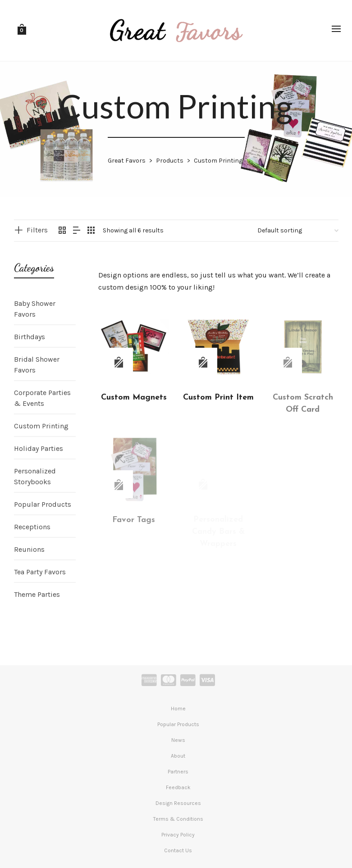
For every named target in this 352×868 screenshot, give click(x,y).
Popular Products (43, 504)
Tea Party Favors (40, 572)
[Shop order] (298, 231)
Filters (37, 230)
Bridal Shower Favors (37, 365)
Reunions (29, 549)
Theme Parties (37, 594)
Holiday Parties (39, 448)
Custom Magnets (134, 398)
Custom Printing (41, 426)
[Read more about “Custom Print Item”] (203, 362)
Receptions (32, 527)
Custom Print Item (218, 398)
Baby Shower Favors (35, 309)
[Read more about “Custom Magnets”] (119, 362)
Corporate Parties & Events (42, 398)
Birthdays (30, 337)
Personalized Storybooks (35, 476)
